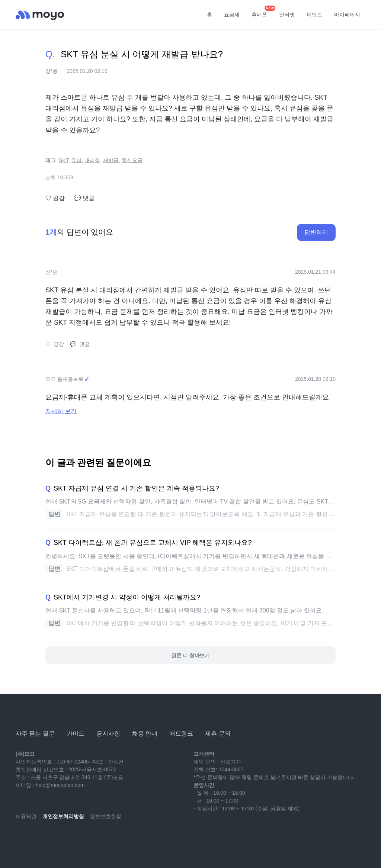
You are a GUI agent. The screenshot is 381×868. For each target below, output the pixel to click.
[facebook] (71, 838)
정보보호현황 (106, 816)
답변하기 (316, 232)
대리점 (92, 160)
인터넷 (287, 15)
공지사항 (108, 734)
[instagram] (54, 838)
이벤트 (314, 15)
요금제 (232, 15)
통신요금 (132, 160)
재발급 (111, 160)
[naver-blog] (38, 838)
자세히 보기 (61, 411)
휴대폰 (262, 12)
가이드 (76, 734)
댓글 (84, 198)
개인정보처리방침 (63, 816)
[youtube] (22, 838)
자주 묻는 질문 (35, 734)
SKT (64, 160)
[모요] (34, 713)
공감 (55, 198)
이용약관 (26, 816)
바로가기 (231, 762)
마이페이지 (347, 15)
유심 (76, 160)
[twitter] (87, 838)
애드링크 (181, 734)
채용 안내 (145, 734)
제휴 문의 (218, 734)
